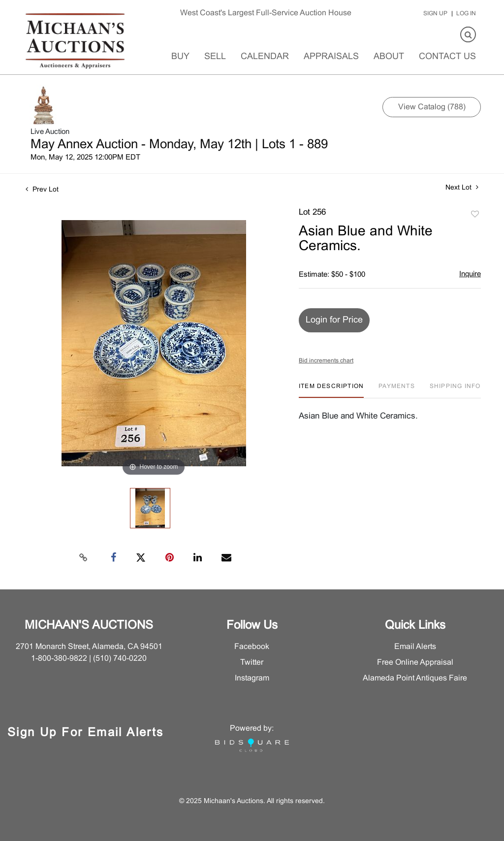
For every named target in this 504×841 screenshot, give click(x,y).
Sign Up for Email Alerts (86, 733)
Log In (466, 14)
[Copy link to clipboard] (84, 558)
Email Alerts (415, 647)
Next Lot (462, 187)
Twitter (252, 663)
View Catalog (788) (432, 107)
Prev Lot (42, 190)
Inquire (470, 274)
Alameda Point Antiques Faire (415, 678)
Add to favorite (475, 215)
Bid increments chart (326, 361)
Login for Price (334, 320)
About (389, 57)
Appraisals (331, 57)
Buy (180, 57)
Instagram (252, 678)
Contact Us (447, 57)
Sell (215, 57)
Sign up (435, 14)
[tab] (331, 390)
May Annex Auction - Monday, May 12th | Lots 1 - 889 (179, 145)
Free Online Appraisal (415, 663)
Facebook (252, 647)
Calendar (265, 57)
